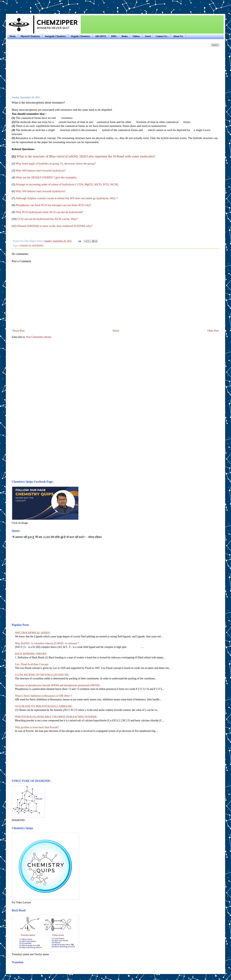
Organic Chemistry (80, 36)
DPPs (114, 36)
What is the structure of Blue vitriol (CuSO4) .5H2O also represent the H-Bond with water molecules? (86, 156)
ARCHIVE (101, 36)
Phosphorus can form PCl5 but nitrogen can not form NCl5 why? (53, 205)
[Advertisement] (40, 4)
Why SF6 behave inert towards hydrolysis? (41, 170)
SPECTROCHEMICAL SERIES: (33, 633)
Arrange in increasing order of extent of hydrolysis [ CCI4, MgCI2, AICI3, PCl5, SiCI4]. (67, 184)
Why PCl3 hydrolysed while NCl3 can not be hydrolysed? (49, 212)
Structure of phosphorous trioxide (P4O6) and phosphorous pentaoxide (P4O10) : (58, 685)
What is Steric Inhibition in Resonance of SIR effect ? (43, 696)
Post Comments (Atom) (39, 337)
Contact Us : (162, 36)
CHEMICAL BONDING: (32, 246)
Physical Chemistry (30, 36)
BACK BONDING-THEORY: (31, 654)
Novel (148, 36)
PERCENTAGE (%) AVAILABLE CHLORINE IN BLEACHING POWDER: (56, 717)
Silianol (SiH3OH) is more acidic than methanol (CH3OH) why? (55, 226)
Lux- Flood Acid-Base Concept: (32, 664)
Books (125, 36)
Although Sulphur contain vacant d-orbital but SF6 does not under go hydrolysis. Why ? (67, 198)
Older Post (213, 331)
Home (13, 36)
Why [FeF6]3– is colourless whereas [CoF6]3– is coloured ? (47, 643)
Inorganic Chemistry (55, 36)
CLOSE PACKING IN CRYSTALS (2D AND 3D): (42, 675)
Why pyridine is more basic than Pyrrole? (37, 727)
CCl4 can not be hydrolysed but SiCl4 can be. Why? (48, 219)
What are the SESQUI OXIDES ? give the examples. (46, 177)
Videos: (136, 36)
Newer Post (19, 331)
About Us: (178, 36)
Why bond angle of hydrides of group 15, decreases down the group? (56, 163)
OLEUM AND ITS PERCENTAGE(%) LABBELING (44, 706)
